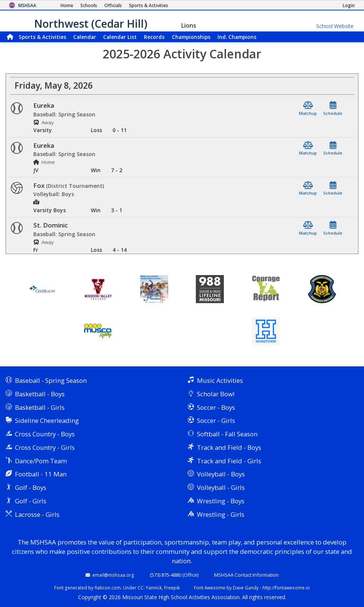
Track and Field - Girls (229, 461)
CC (141, 588)
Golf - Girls (31, 501)
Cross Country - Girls (45, 447)
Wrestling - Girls (221, 514)
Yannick (154, 588)
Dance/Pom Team (41, 461)
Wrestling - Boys (221, 501)
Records (154, 37)
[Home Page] (67, 5)
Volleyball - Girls (221, 487)
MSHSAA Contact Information (246, 575)
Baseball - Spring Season (51, 380)
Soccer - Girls (216, 420)
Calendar (85, 37)
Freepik (172, 588)
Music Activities (220, 380)
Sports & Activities (42, 37)
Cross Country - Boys (45, 434)
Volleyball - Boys (221, 474)
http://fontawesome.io (286, 588)
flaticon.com (108, 588)
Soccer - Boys (216, 407)
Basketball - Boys (40, 394)
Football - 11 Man (41, 474)
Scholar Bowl (216, 394)
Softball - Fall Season (227, 434)
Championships (191, 37)
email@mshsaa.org (113, 575)
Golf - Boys (31, 487)
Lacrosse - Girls (37, 514)
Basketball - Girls (40, 407)
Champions (237, 37)
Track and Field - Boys (229, 447)
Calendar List (120, 37)
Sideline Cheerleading (47, 420)
